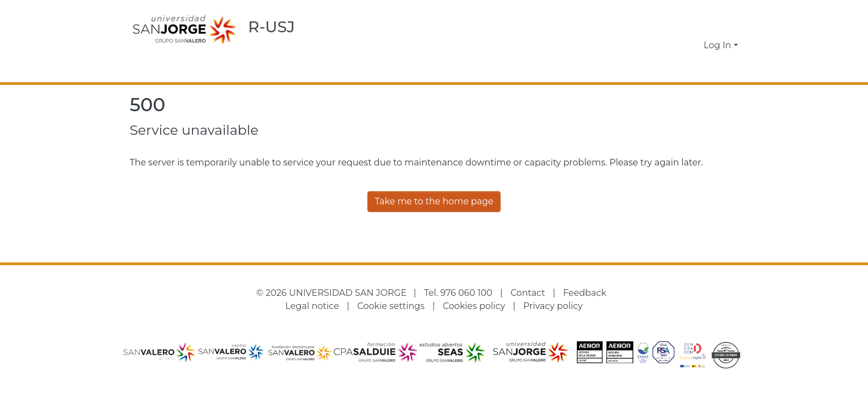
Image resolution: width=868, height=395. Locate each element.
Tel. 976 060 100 (458, 293)
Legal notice (312, 306)
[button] (677, 45)
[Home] (185, 29)
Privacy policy (553, 306)
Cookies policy (474, 306)
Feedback (585, 293)
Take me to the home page (434, 201)
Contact (528, 293)
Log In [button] (718, 45)
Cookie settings (391, 306)
